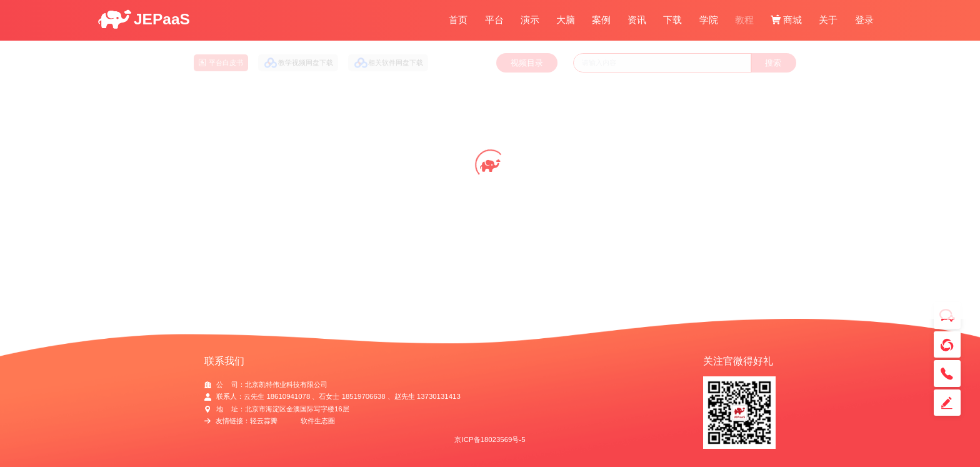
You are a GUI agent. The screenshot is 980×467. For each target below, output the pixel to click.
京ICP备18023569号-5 (490, 439)
